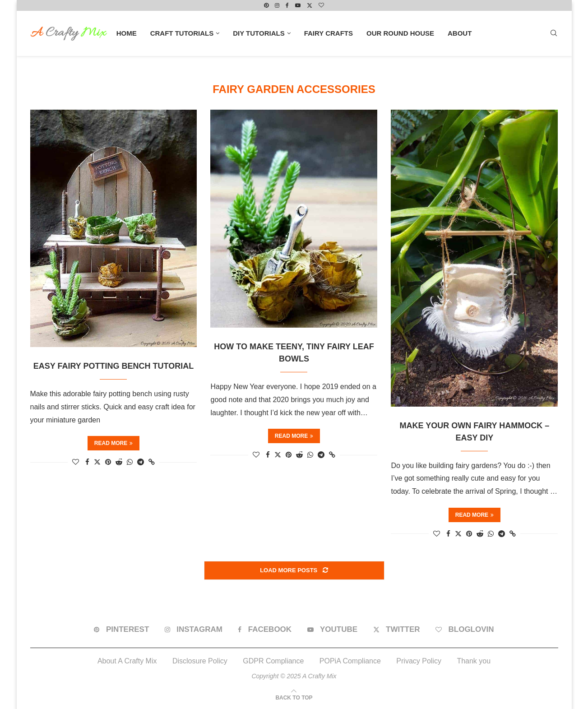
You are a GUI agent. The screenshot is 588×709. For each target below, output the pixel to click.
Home (127, 33)
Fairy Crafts (329, 33)
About (460, 33)
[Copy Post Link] (152, 462)
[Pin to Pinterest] (108, 462)
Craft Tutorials (182, 33)
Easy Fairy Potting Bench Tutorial (113, 366)
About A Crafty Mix (127, 661)
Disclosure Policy (200, 661)
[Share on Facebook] (87, 462)
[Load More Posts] (294, 570)
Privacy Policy (419, 661)
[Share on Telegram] (141, 462)
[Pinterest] (266, 5)
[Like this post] (76, 462)
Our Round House (400, 33)
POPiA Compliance (350, 661)
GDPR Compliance (273, 661)
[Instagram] (277, 5)
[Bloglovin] (321, 5)
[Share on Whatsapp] (130, 462)
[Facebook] (287, 5)
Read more (113, 443)
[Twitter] (310, 5)
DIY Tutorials (259, 33)
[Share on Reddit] (119, 462)
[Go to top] (294, 697)
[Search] (554, 33)
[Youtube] (298, 5)
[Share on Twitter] (97, 462)
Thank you (474, 661)
